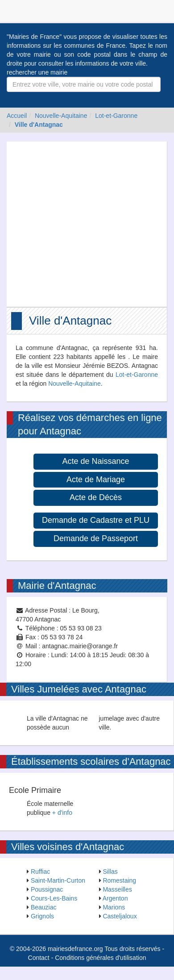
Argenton (115, 898)
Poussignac (47, 889)
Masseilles (117, 889)
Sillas (110, 872)
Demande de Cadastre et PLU (96, 520)
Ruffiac (40, 872)
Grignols (42, 916)
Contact (39, 958)
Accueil (17, 116)
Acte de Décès (96, 497)
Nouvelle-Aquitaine (61, 116)
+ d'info (62, 813)
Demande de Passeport (96, 538)
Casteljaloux (120, 916)
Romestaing (119, 880)
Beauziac (44, 907)
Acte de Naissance (95, 461)
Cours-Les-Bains (54, 898)
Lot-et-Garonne (116, 116)
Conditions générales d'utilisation (100, 958)
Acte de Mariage (96, 480)
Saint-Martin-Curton (58, 880)
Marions (114, 907)
